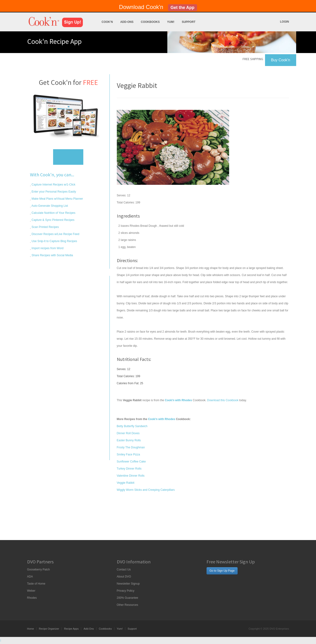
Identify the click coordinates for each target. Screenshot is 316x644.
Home (31, 629)
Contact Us (124, 570)
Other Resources (128, 605)
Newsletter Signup (128, 584)
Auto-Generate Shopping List (49, 206)
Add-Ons (127, 22)
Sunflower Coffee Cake (131, 462)
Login (285, 22)
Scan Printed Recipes (45, 227)
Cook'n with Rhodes (162, 419)
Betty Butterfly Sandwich (132, 426)
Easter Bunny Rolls (129, 440)
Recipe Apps (71, 629)
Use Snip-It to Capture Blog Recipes (54, 241)
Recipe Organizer (49, 629)
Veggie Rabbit (126, 483)
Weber (31, 591)
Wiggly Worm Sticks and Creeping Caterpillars (146, 490)
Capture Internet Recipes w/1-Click (53, 185)
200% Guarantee (128, 598)
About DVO (124, 577)
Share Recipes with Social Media (52, 255)
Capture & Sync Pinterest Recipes (53, 220)
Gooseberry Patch (39, 570)
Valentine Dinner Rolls (131, 476)
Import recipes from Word (47, 248)
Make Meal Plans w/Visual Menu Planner (57, 199)
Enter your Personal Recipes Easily (53, 192)
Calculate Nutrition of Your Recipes (53, 213)
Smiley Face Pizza (129, 454)
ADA (30, 577)
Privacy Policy (126, 591)
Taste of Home (36, 584)
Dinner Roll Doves (128, 433)
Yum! (171, 22)
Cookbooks (150, 22)
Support (189, 22)
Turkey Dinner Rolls (129, 469)
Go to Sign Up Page (222, 571)
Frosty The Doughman (131, 447)
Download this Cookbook (223, 400)
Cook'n (107, 22)
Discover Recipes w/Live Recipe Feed (55, 234)
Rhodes (32, 598)
